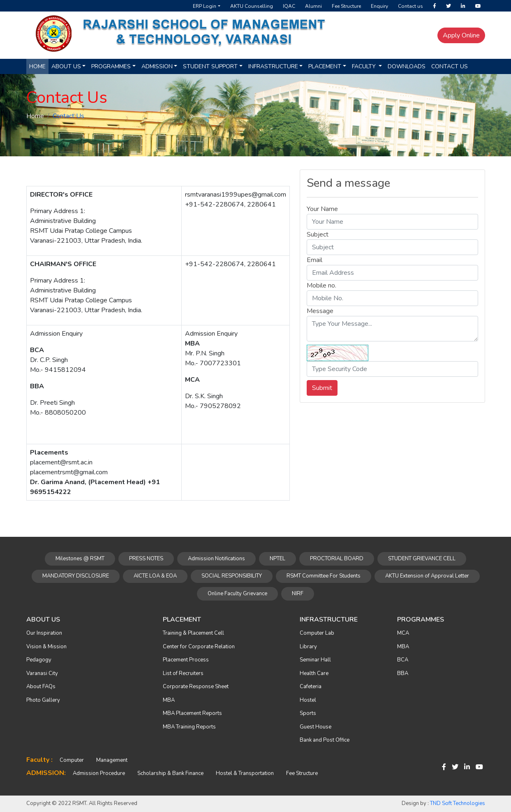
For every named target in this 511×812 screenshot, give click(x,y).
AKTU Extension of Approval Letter (427, 576)
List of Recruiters (183, 673)
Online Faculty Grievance (237, 594)
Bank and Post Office (325, 740)
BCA (403, 660)
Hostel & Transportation (245, 773)
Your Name (322, 209)
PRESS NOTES (146, 559)
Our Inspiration (44, 633)
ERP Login (205, 6)
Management (112, 760)
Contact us (410, 6)
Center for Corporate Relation (199, 647)
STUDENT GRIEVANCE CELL (422, 559)
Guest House (316, 727)
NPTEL (277, 559)
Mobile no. (321, 285)
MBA (169, 700)
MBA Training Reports (189, 727)
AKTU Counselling (252, 6)
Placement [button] (325, 66)
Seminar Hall (315, 660)
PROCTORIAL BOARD (337, 559)
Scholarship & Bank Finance (170, 773)
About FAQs (41, 687)
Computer (72, 760)
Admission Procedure (99, 773)
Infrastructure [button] (273, 66)
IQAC (289, 6)
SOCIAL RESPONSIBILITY (232, 576)
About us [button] (66, 66)
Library (308, 647)
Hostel (308, 700)
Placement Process (186, 660)
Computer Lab (317, 633)
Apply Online (461, 35)
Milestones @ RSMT (80, 559)
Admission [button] (157, 66)
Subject (318, 234)
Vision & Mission (46, 647)
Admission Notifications (216, 559)
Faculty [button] (365, 66)
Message (320, 311)
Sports (308, 713)
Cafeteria (311, 687)
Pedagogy (39, 660)
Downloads (407, 66)
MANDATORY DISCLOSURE (76, 576)
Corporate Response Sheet (196, 687)
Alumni (313, 6)
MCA (403, 633)
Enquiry (379, 6)
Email (314, 260)
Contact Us (450, 66)
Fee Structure (346, 6)
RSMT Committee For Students (324, 576)
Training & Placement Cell (193, 633)
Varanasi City (42, 673)
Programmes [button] (111, 66)
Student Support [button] (210, 66)
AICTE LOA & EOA (155, 576)
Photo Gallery (43, 700)
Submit (322, 388)
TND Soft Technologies (458, 803)
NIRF (298, 594)
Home (37, 66)
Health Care (314, 673)
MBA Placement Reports (192, 713)
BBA (403, 673)
